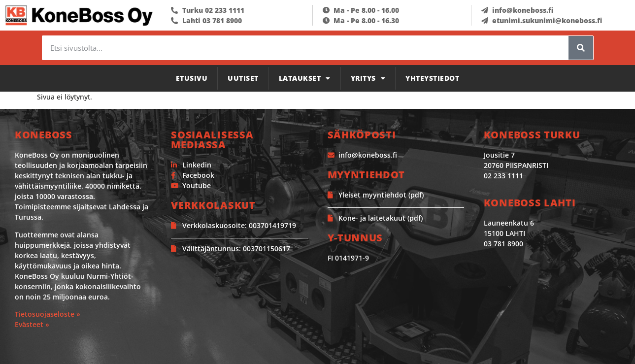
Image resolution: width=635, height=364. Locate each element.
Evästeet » (32, 324)
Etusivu (192, 78)
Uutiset (243, 78)
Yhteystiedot (432, 78)
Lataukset (305, 78)
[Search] (581, 48)
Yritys (368, 78)
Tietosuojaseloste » (48, 314)
